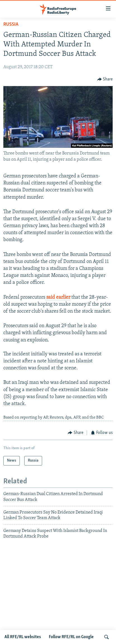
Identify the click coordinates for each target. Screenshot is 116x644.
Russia (11, 24)
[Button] (105, 79)
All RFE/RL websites (23, 637)
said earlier (58, 297)
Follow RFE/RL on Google (71, 637)
